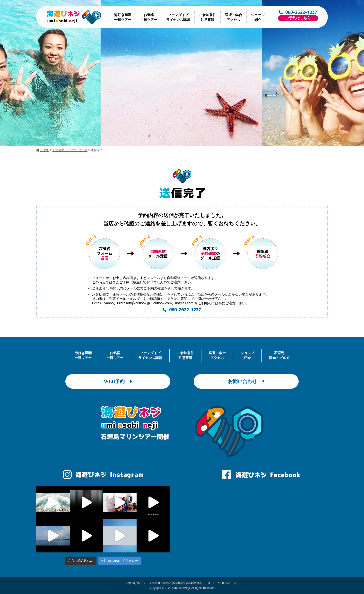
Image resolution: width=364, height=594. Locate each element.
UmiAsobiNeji (181, 588)
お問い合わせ (246, 381)
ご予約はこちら (298, 18)
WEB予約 (118, 381)
